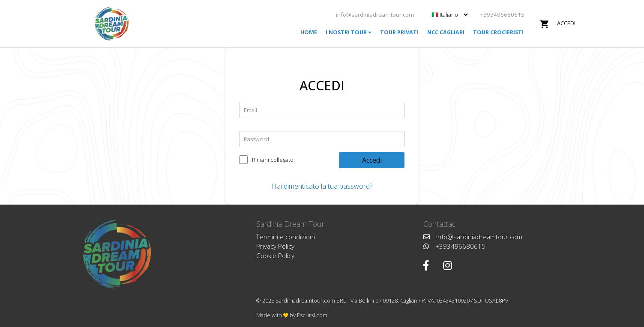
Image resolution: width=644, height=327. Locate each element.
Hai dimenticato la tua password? (322, 186)
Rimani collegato (273, 158)
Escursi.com (312, 315)
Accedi (566, 23)
